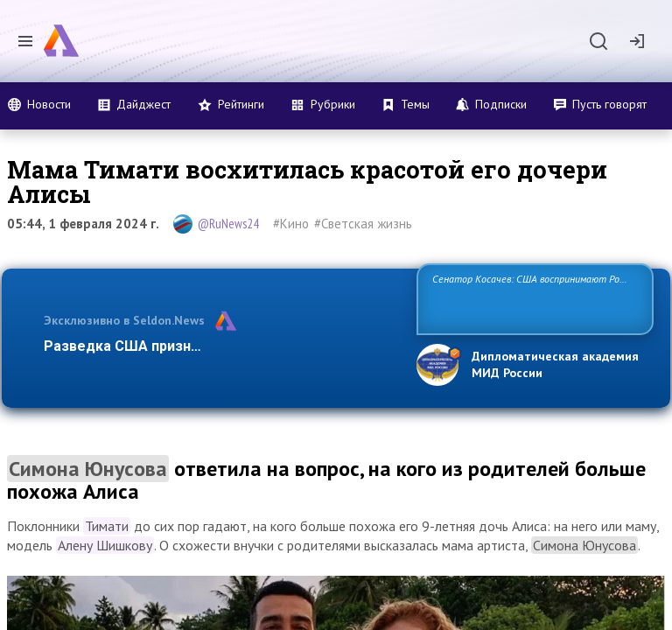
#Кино (291, 224)
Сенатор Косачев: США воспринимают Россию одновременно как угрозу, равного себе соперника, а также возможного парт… (532, 298)
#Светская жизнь (363, 224)
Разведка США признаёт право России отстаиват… (220, 346)
